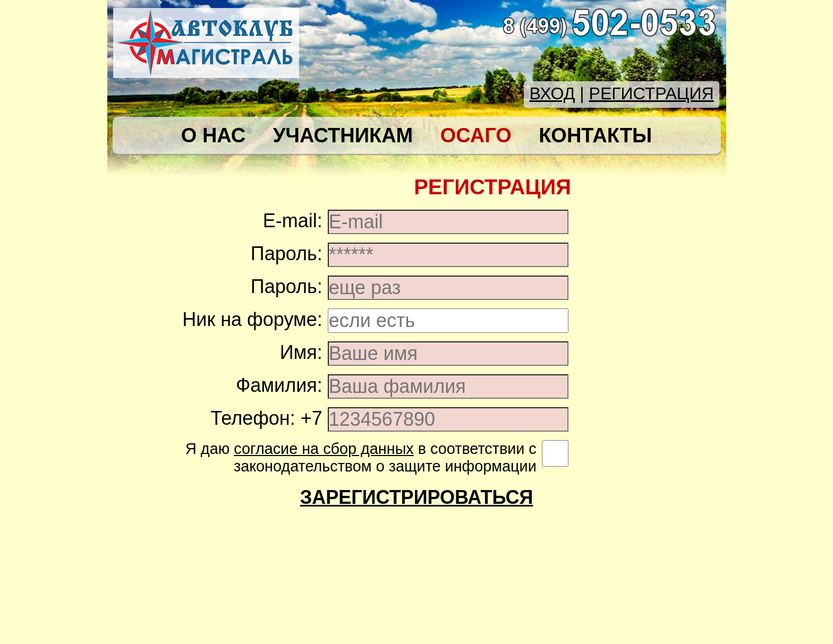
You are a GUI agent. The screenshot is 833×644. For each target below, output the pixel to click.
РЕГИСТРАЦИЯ (652, 93)
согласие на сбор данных (324, 449)
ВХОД (552, 93)
